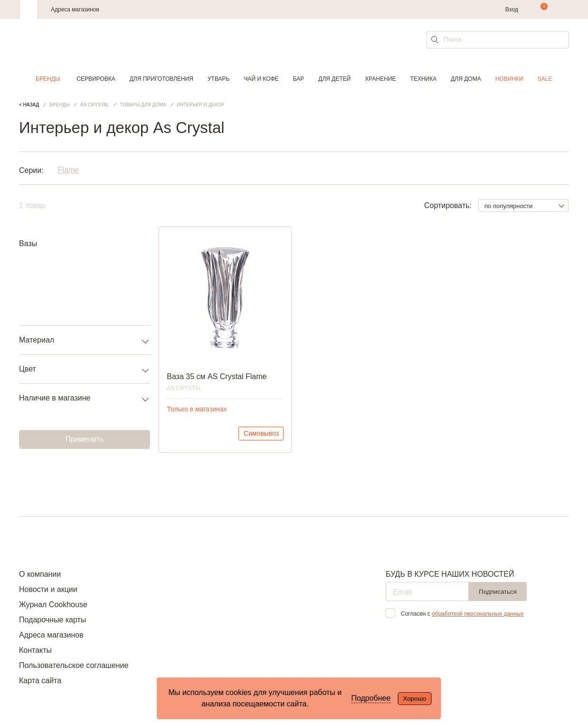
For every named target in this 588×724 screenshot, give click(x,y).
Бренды (48, 79)
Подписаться (498, 592)
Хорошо (414, 699)
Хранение (380, 79)
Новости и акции (48, 589)
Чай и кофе (261, 79)
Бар (299, 79)
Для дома (466, 79)
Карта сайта (40, 681)
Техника (424, 79)
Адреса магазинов (75, 10)
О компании (40, 574)
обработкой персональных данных (478, 614)
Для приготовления (161, 79)
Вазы (28, 243)
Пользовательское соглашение (74, 665)
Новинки (509, 79)
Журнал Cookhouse (53, 605)
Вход (512, 10)
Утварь (218, 79)
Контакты (35, 650)
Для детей (334, 79)
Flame (68, 170)
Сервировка (96, 79)
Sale (545, 79)
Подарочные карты (52, 620)
